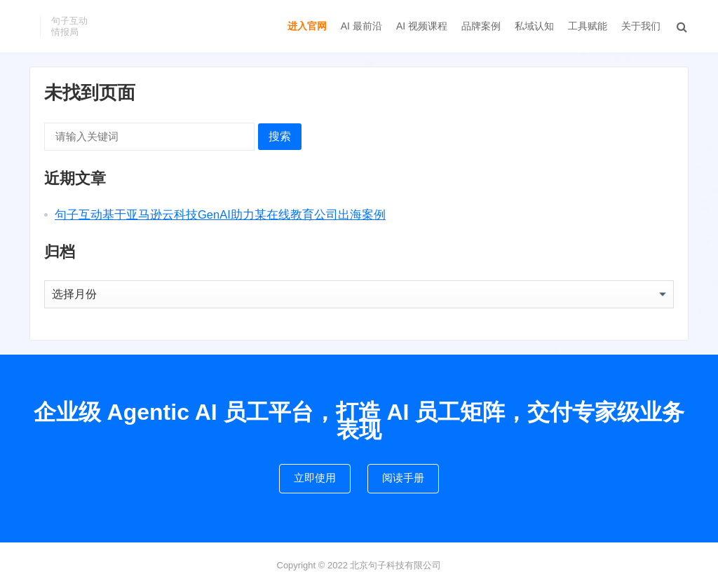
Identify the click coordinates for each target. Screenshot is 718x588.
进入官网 (307, 26)
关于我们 (641, 26)
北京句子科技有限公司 (395, 565)
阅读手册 (403, 478)
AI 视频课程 (422, 26)
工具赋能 (588, 26)
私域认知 (534, 26)
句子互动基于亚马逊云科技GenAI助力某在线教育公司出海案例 (220, 214)
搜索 (280, 136)
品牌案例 (481, 26)
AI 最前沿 (361, 26)
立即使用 (315, 478)
